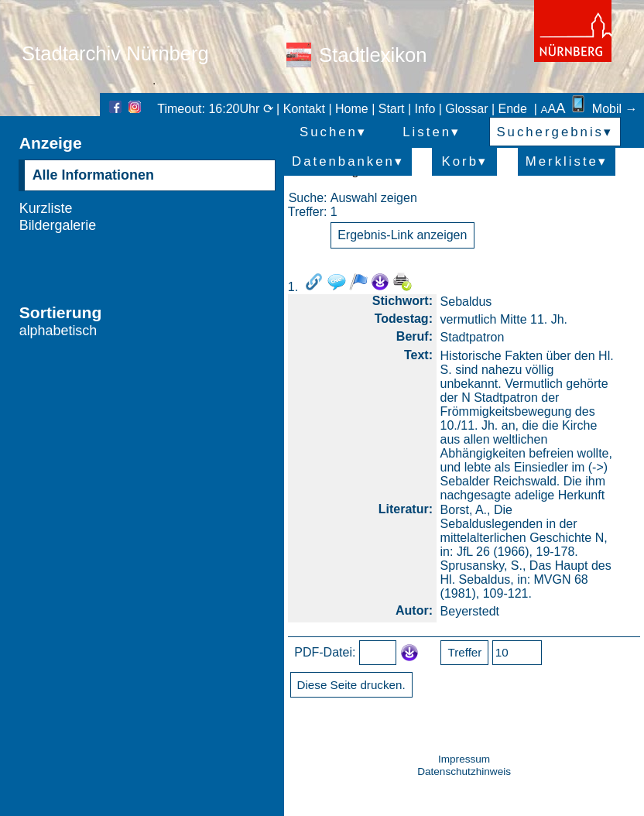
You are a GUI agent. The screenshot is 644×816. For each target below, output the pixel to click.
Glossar (466, 109)
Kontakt (304, 109)
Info (425, 109)
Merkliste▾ (567, 161)
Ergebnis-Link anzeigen (402, 235)
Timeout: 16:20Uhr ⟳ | (220, 109)
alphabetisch (58, 331)
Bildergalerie (58, 225)
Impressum (464, 759)
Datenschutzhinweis (464, 771)
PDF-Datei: (325, 652)
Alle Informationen (93, 175)
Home (352, 109)
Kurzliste (46, 208)
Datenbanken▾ (348, 161)
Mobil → (603, 109)
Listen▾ (432, 132)
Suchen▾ (333, 132)
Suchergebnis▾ (555, 132)
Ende (513, 109)
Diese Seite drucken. (351, 685)
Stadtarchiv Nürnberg (115, 53)
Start (392, 109)
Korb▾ (465, 161)
